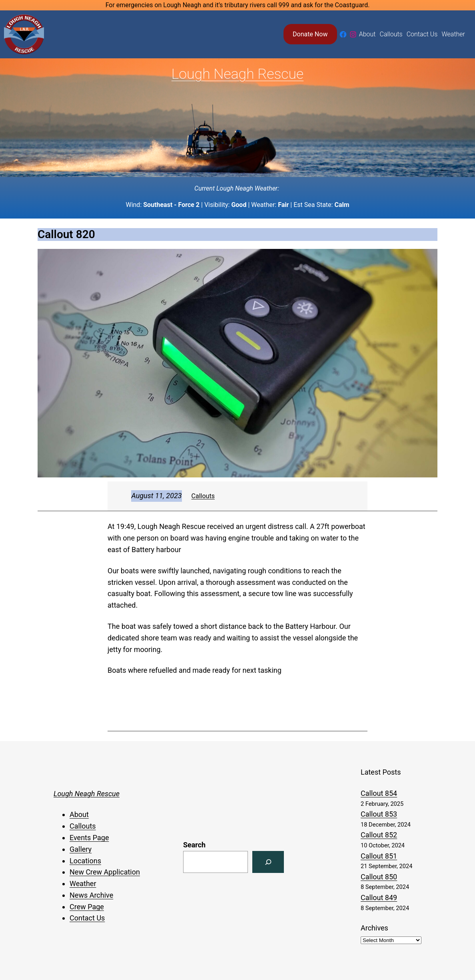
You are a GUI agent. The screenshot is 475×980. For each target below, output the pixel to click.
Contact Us (87, 918)
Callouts (203, 496)
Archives (374, 928)
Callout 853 (379, 814)
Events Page (89, 838)
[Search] (268, 862)
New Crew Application (105, 872)
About (79, 814)
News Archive (91, 895)
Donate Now (310, 34)
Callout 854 (379, 793)
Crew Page (87, 907)
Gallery (81, 849)
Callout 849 (379, 898)
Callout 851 (379, 856)
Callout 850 (379, 877)
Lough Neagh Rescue (237, 74)
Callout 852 (379, 835)
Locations (85, 861)
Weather (83, 884)
